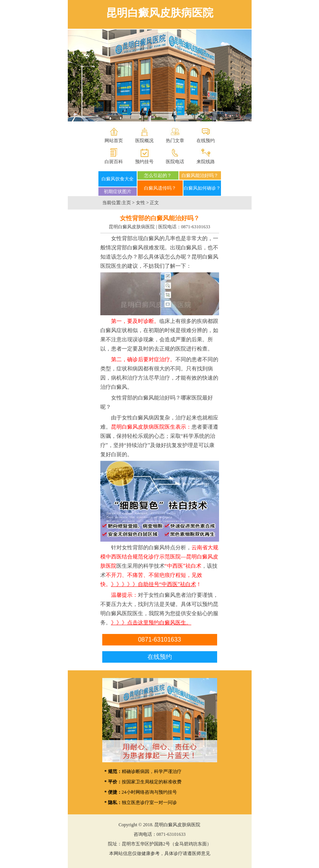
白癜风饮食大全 (118, 179)
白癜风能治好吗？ (200, 175)
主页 (126, 203)
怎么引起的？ (158, 175)
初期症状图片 (118, 192)
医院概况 (144, 141)
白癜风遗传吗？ (160, 188)
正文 (154, 203)
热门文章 (175, 141)
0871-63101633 (196, 227)
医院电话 (175, 162)
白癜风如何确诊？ (202, 188)
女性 (141, 203)
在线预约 (206, 141)
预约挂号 (144, 162)
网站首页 (114, 141)
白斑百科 (114, 162)
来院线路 (206, 162)
